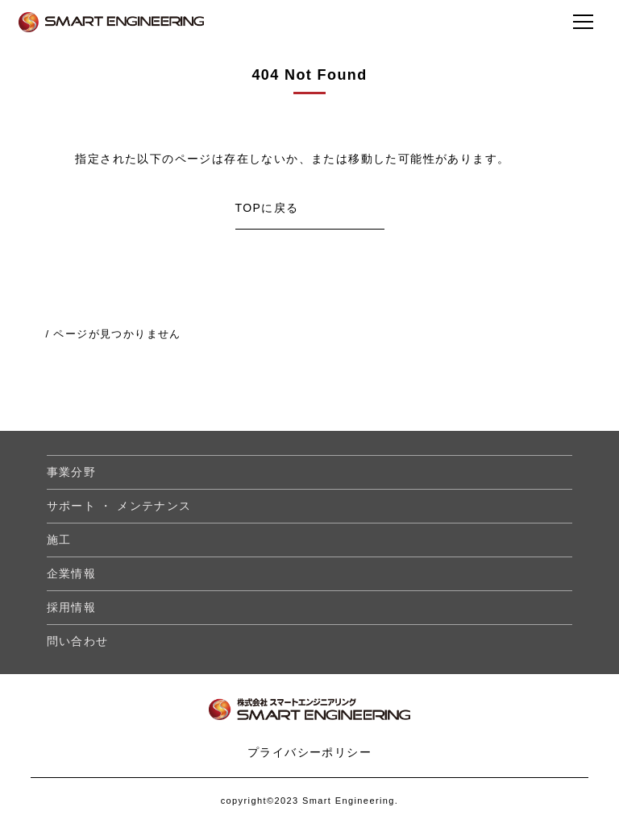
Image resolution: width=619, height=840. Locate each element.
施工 (59, 540)
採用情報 (72, 607)
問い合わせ (78, 641)
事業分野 (72, 472)
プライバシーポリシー (309, 752)
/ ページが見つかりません (113, 334)
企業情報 (72, 573)
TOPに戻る (267, 208)
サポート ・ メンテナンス (119, 506)
